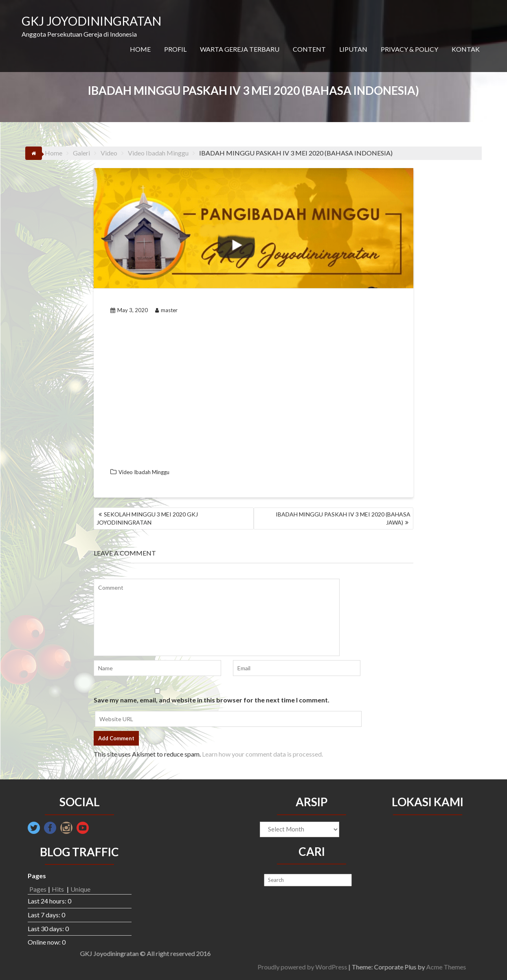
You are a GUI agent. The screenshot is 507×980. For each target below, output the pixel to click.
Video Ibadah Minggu (144, 472)
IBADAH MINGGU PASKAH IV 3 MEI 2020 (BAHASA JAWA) (343, 518)
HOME (140, 49)
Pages (38, 889)
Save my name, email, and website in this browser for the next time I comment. (212, 700)
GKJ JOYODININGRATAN (91, 21)
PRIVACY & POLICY (409, 49)
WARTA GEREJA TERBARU (240, 49)
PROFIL (175, 49)
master (166, 310)
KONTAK (466, 49)
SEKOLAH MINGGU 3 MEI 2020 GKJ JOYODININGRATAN (147, 518)
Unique (80, 889)
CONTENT (309, 49)
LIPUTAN (353, 49)
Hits (58, 889)
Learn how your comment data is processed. (262, 754)
